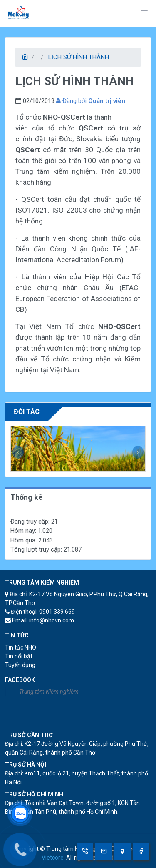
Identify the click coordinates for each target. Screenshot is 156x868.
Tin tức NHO (21, 647)
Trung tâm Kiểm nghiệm (49, 692)
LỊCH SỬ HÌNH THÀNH (79, 57)
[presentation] (18, 452)
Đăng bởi (91, 101)
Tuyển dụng (20, 665)
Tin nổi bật (19, 656)
